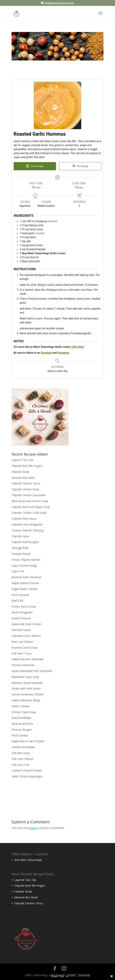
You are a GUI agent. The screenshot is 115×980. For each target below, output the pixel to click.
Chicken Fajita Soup (24, 712)
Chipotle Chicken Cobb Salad (29, 513)
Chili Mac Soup (21, 753)
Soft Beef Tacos (22, 653)
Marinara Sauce (21, 630)
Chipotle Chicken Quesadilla (28, 495)
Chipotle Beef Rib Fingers (27, 466)
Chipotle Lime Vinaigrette (27, 524)
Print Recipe (35, 166)
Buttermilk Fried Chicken (26, 624)
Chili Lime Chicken (23, 759)
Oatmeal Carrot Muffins (26, 636)
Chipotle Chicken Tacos (26, 483)
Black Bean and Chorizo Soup (30, 501)
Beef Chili (17, 601)
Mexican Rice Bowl (23, 478)
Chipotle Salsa (20, 536)
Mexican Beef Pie (22, 724)
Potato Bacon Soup (24, 606)
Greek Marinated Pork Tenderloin (32, 671)
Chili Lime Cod (20, 765)
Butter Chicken (21, 706)
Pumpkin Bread (21, 554)
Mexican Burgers (22, 730)
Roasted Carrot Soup (24, 648)
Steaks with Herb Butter (26, 688)
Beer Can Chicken (22, 642)
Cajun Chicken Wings (24, 566)
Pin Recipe (80, 166)
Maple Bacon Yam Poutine (28, 741)
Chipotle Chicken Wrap (25, 489)
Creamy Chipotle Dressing (28, 530)
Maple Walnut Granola (25, 583)
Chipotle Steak (20, 472)
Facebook (46, 353)
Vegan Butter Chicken (25, 589)
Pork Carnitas (20, 735)
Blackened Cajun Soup (25, 677)
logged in (33, 828)
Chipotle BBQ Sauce (24, 519)
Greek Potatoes (21, 618)
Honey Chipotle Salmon (26, 560)
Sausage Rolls (20, 548)
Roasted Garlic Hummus (26, 577)
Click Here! (78, 347)
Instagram (63, 353)
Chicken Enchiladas (23, 747)
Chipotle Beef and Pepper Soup (31, 507)
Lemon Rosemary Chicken (28, 694)
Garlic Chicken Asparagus (27, 776)
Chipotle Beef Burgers (25, 542)
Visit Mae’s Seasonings (28, 860)
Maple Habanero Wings (26, 700)
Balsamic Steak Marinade (27, 683)
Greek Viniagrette (22, 612)
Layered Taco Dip (22, 460)
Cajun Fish (18, 571)
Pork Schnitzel (20, 595)
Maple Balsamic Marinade (28, 659)
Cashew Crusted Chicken (27, 770)
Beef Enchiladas (21, 718)
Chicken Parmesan (23, 665)
